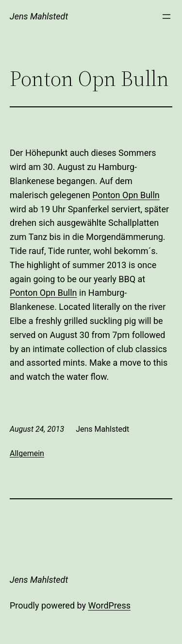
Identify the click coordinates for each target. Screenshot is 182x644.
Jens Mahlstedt (39, 16)
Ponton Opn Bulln (126, 195)
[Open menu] (166, 17)
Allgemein (27, 453)
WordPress (109, 605)
